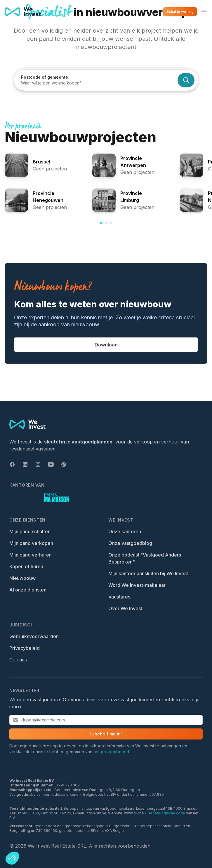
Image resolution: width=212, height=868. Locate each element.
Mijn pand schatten (30, 531)
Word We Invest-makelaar (137, 585)
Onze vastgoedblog (130, 543)
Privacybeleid (25, 648)
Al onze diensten (28, 590)
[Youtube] (51, 464)
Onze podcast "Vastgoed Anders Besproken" (145, 558)
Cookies (18, 660)
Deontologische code (166, 813)
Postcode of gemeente (45, 77)
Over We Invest (125, 608)
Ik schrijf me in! (106, 734)
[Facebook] (12, 464)
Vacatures (119, 597)
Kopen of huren (26, 566)
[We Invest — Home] (23, 12)
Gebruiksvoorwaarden (34, 636)
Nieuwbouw (22, 578)
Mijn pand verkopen (31, 543)
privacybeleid (115, 752)
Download (106, 345)
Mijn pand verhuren (31, 555)
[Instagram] (38, 464)
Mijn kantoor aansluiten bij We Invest (148, 573)
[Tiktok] (64, 464)
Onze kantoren (125, 531)
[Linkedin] (25, 464)
